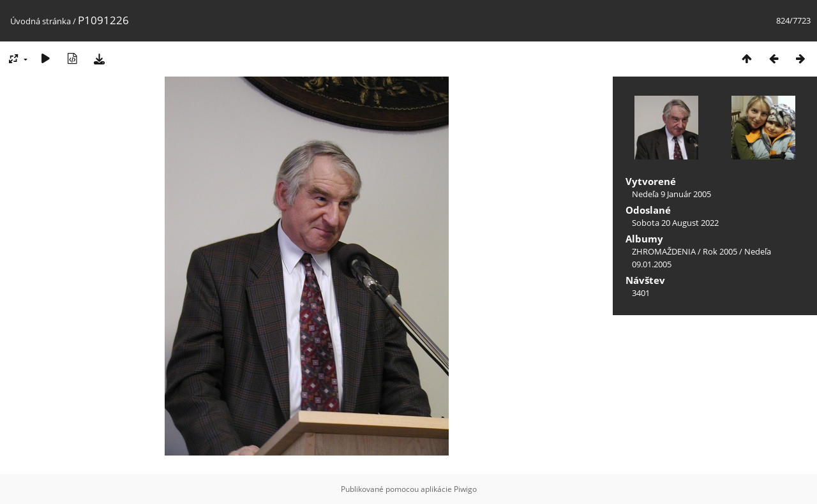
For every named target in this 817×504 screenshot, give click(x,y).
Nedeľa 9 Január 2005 (671, 194)
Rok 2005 (720, 251)
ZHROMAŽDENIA (664, 251)
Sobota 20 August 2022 (675, 223)
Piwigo (465, 489)
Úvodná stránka (41, 21)
